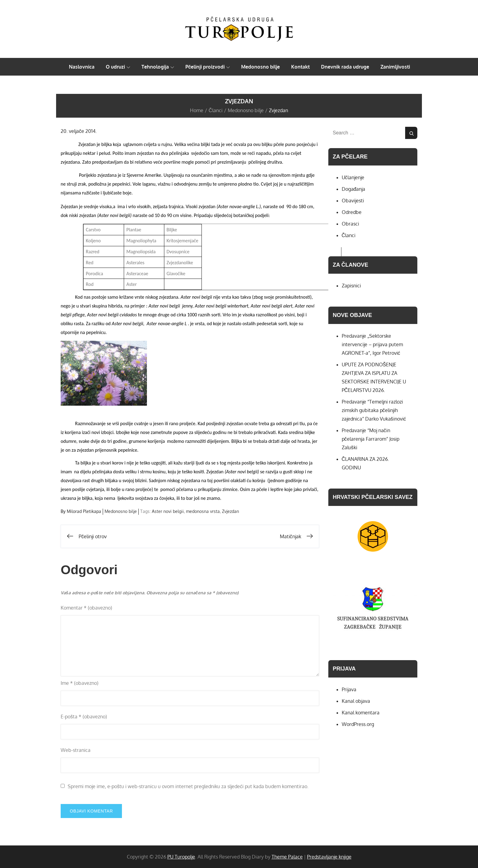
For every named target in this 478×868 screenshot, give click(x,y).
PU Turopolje (181, 857)
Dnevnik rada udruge (345, 67)
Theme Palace (287, 857)
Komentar (86, 608)
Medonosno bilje (260, 67)
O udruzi (118, 67)
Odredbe (352, 212)
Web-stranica (76, 750)
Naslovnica (82, 67)
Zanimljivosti (395, 67)
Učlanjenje (353, 177)
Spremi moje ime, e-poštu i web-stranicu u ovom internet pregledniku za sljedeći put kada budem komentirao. (188, 786)
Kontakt (300, 67)
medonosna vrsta (203, 511)
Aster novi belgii (168, 511)
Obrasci (350, 224)
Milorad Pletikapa (84, 511)
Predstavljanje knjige (329, 857)
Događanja (354, 189)
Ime (80, 683)
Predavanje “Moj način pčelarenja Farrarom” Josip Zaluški (371, 439)
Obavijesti (353, 201)
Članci (349, 235)
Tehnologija (158, 67)
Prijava (349, 689)
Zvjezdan (230, 511)
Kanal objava (356, 701)
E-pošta (84, 717)
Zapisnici (351, 286)
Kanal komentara (361, 713)
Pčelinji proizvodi (208, 67)
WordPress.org (358, 724)
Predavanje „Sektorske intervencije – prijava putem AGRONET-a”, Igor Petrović (372, 344)
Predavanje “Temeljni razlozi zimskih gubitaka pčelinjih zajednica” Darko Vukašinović (374, 410)
